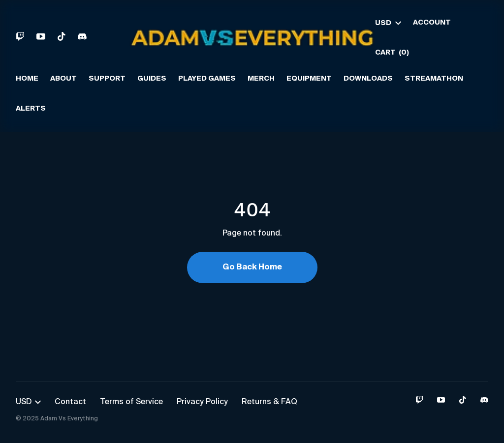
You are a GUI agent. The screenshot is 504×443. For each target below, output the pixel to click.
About (63, 79)
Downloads (368, 79)
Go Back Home (252, 267)
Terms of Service (131, 402)
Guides (152, 79)
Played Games (207, 79)
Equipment (309, 79)
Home (27, 79)
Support (107, 79)
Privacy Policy (202, 402)
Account (432, 23)
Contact (70, 402)
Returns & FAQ (269, 402)
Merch (261, 79)
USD (388, 23)
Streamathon (434, 79)
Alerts (31, 109)
